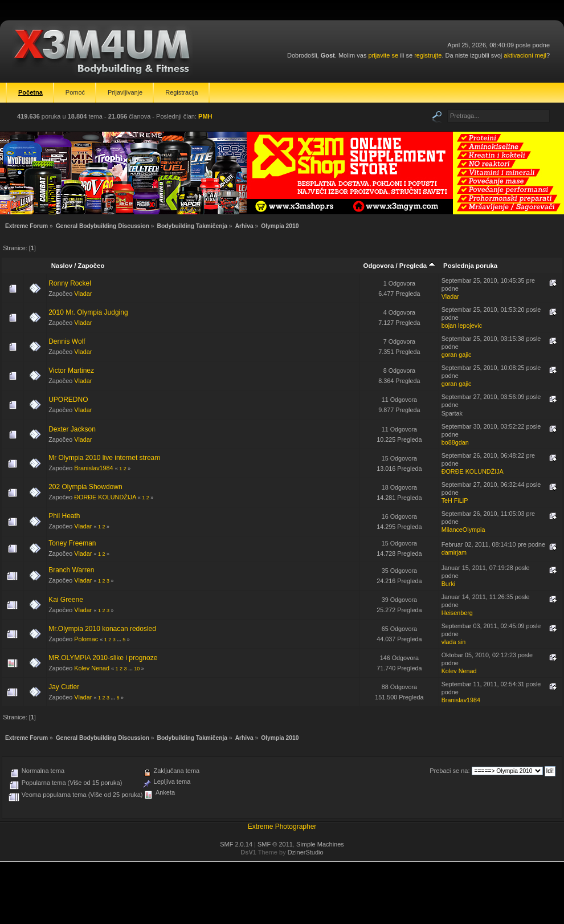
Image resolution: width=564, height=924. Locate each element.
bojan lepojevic (462, 325)
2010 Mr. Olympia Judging (88, 312)
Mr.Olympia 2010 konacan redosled (102, 629)
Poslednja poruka (470, 266)
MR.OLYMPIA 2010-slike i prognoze (103, 658)
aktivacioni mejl (525, 55)
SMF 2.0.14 (236, 844)
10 (137, 669)
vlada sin (454, 642)
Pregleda (417, 266)
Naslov (62, 266)
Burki (449, 584)
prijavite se (383, 55)
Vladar (83, 294)
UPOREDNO (68, 400)
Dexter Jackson (72, 429)
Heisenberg (457, 613)
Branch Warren (71, 570)
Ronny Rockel (70, 283)
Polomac (86, 639)
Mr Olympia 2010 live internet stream (104, 458)
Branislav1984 (93, 468)
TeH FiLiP (455, 500)
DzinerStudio (306, 852)
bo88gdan (455, 442)
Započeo (91, 266)
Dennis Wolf (67, 341)
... (120, 640)
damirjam (454, 552)
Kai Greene (66, 600)
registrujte (428, 55)
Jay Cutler (64, 687)
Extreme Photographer (282, 827)
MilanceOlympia (463, 530)
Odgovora (379, 266)
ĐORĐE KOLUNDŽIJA (473, 471)
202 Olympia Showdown (85, 487)
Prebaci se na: (449, 771)
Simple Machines (320, 844)
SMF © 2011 (275, 844)
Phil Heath (64, 516)
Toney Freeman (72, 543)
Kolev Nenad (92, 668)
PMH (205, 116)
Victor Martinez (71, 371)
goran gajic (457, 355)
